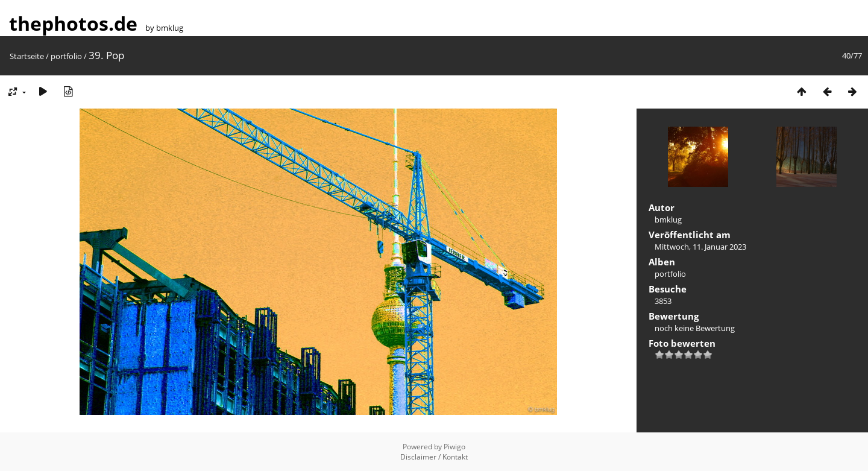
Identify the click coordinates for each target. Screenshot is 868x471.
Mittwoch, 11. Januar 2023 (700, 247)
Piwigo (454, 447)
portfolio (66, 56)
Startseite (27, 56)
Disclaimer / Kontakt (434, 457)
